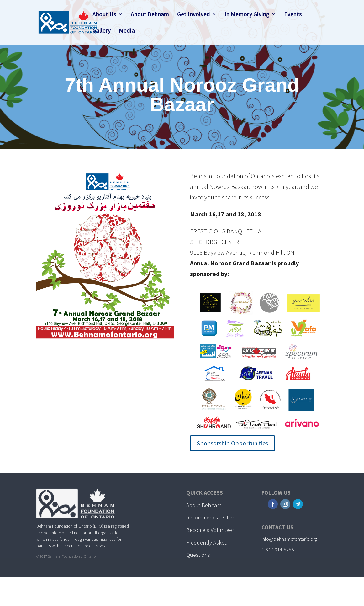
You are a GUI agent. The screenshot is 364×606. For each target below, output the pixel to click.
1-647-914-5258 (278, 550)
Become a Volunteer (210, 530)
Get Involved (194, 15)
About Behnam (150, 15)
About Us (104, 15)
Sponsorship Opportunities (232, 443)
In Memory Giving (247, 15)
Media (127, 31)
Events (293, 15)
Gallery (102, 31)
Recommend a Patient (212, 517)
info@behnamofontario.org (289, 539)
